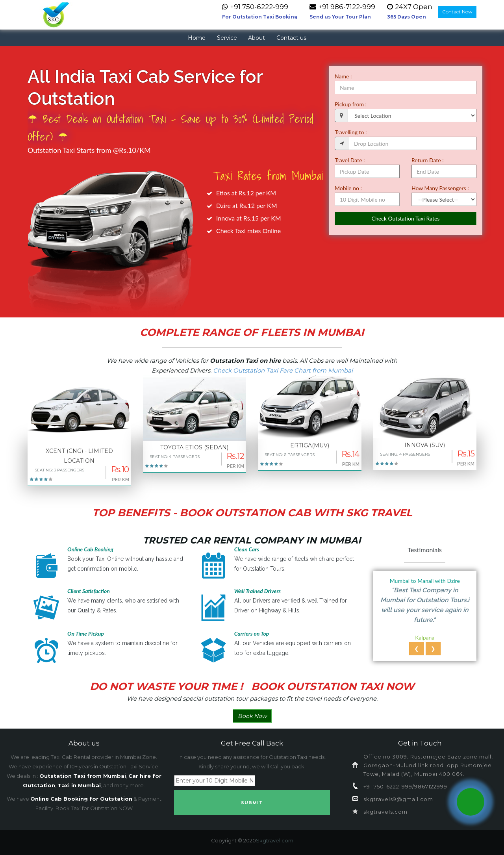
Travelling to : (351, 132)
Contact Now (457, 12)
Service (227, 38)
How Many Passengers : (440, 188)
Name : (343, 76)
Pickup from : (351, 104)
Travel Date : (350, 160)
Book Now (252, 716)
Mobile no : (348, 188)
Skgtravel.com (275, 840)
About (257, 38)
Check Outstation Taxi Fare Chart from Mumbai (283, 370)
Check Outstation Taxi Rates (406, 218)
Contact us (291, 38)
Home (197, 38)
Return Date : (428, 160)
